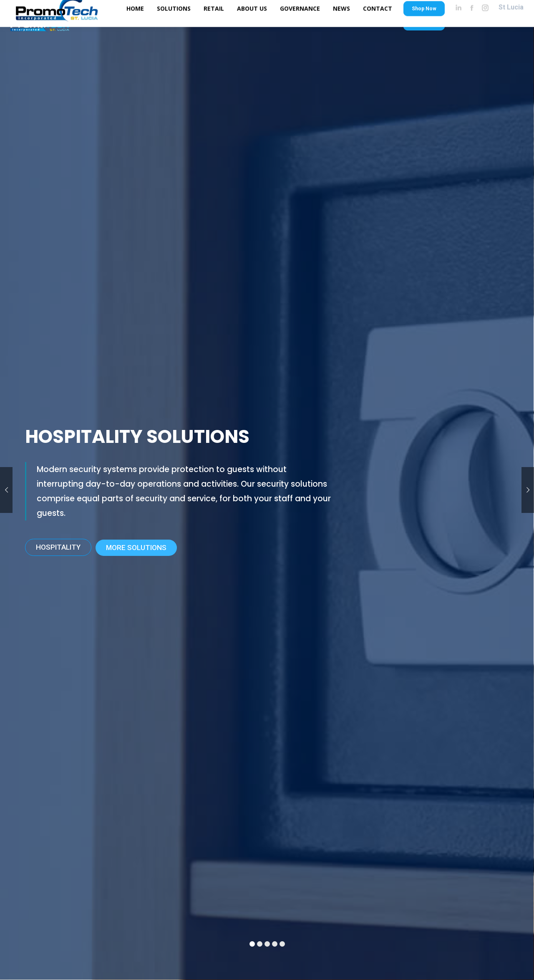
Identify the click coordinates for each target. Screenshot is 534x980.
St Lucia (511, 22)
